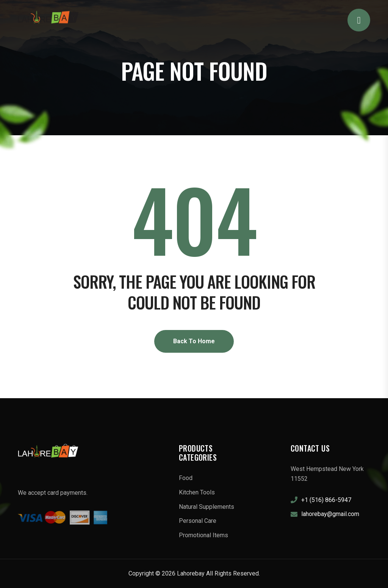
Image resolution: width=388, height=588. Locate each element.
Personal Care (198, 521)
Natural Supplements (207, 507)
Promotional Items (203, 535)
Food (186, 478)
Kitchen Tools (197, 492)
